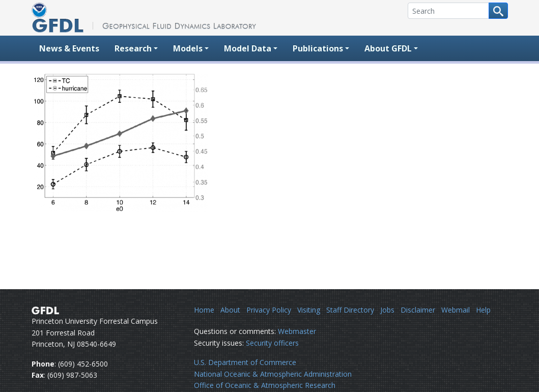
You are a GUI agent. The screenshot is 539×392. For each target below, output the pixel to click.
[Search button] (498, 11)
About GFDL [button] (388, 48)
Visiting (309, 310)
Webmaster (297, 331)
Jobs (387, 310)
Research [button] (133, 48)
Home (204, 310)
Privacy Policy (269, 310)
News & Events (69, 48)
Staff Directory (350, 310)
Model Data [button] (248, 48)
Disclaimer (418, 310)
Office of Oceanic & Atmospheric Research (265, 385)
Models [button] (188, 48)
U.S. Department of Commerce (245, 362)
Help (483, 310)
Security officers (272, 343)
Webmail (456, 310)
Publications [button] (318, 48)
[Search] (448, 11)
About (230, 310)
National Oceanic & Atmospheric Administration (273, 374)
